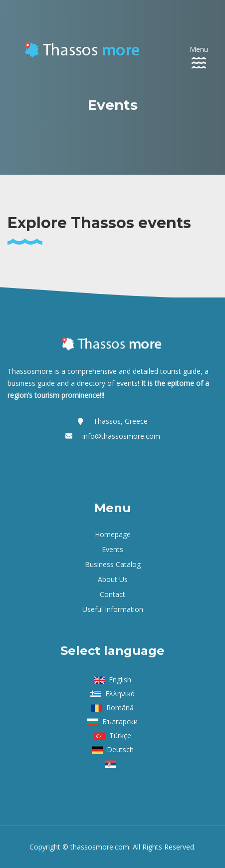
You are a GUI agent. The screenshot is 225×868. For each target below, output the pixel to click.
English (120, 680)
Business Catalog (113, 564)
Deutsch (120, 749)
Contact (112, 594)
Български (120, 722)
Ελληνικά (120, 694)
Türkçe (120, 735)
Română (120, 708)
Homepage (113, 534)
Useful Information (113, 609)
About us (113, 579)
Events (112, 549)
